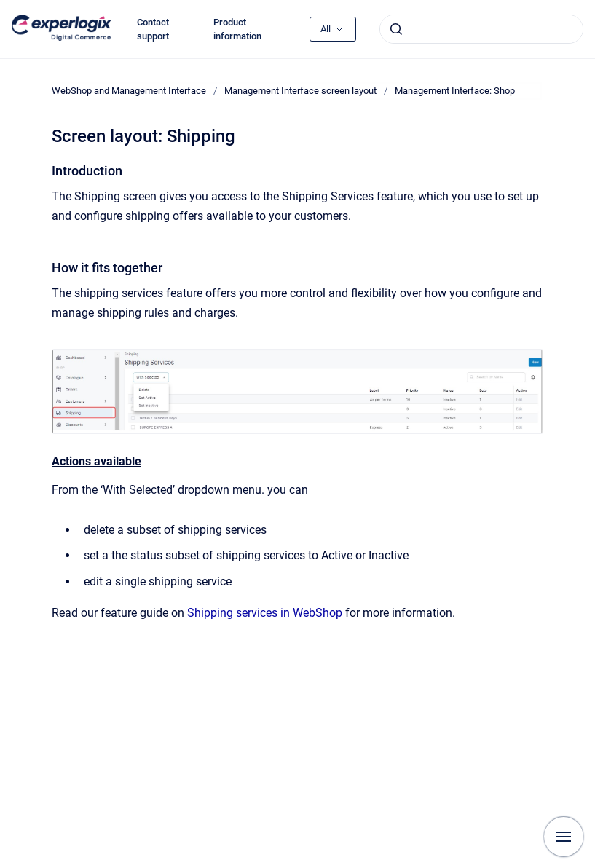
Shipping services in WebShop (265, 613)
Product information (237, 29)
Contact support (153, 29)
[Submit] (396, 29)
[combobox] (481, 29)
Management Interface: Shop (455, 91)
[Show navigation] (564, 837)
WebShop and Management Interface (129, 91)
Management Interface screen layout (300, 91)
